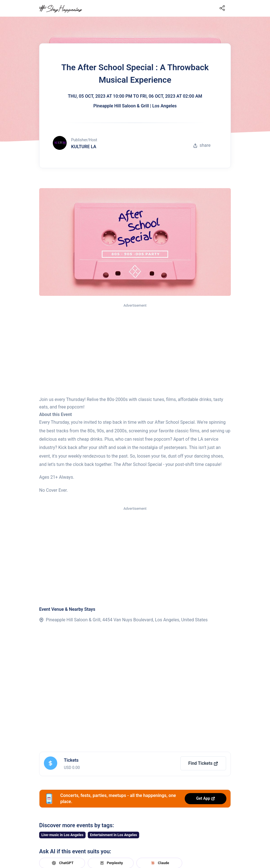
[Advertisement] (135, 350)
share (202, 145)
